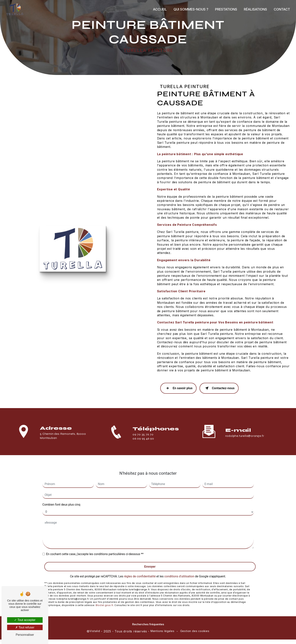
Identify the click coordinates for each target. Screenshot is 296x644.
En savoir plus (179, 388)
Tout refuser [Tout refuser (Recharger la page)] (25, 627)
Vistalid (95, 631)
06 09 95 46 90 (143, 444)
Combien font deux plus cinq (61, 500)
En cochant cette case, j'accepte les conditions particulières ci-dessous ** (95, 549)
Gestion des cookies (195, 631)
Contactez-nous (220, 388)
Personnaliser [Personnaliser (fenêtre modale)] (25, 635)
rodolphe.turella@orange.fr (245, 431)
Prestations (226, 9)
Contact (282, 9)
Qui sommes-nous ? (191, 9)
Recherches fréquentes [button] (148, 625)
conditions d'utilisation (179, 572)
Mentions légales (162, 631)
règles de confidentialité (140, 572)
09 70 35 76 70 (143, 440)
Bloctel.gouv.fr (104, 600)
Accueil (159, 9)
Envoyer (150, 562)
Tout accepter (25, 620)
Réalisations (255, 9)
